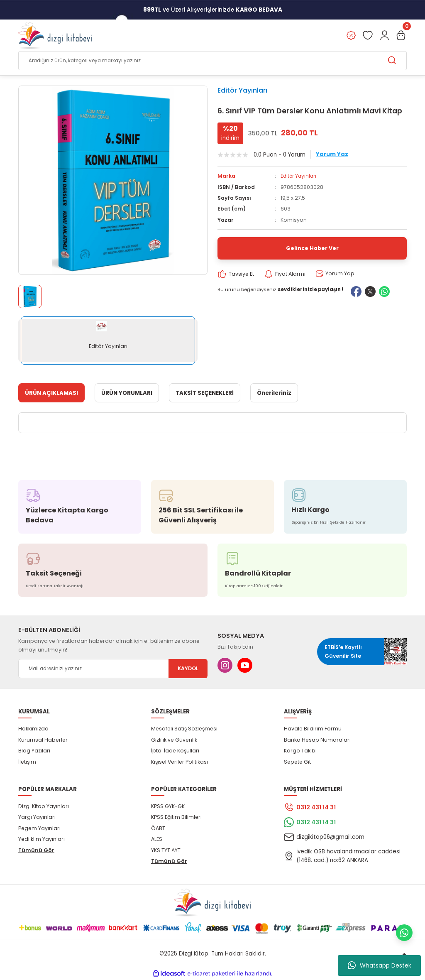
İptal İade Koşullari (175, 751)
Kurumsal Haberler (43, 740)
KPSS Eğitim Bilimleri (176, 817)
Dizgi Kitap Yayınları (44, 807)
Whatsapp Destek (380, 965)
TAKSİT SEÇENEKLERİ (205, 393)
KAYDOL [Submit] (188, 669)
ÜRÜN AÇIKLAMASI (51, 393)
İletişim (27, 762)
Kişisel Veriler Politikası (180, 762)
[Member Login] (384, 36)
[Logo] (55, 36)
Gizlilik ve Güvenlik (174, 740)
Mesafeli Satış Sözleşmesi (184, 729)
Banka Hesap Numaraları (317, 740)
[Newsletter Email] (113, 669)
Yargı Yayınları (37, 817)
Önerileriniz (274, 393)
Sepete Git (297, 762)
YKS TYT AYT (166, 850)
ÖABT (158, 828)
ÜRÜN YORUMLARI (127, 393)
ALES (157, 839)
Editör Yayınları (242, 91)
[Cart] (401, 36)
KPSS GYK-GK (168, 807)
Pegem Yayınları (39, 828)
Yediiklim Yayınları (42, 839)
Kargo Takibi (300, 751)
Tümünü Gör (36, 850)
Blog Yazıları (34, 751)
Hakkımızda (33, 729)
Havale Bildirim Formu (313, 729)
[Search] (212, 61)
